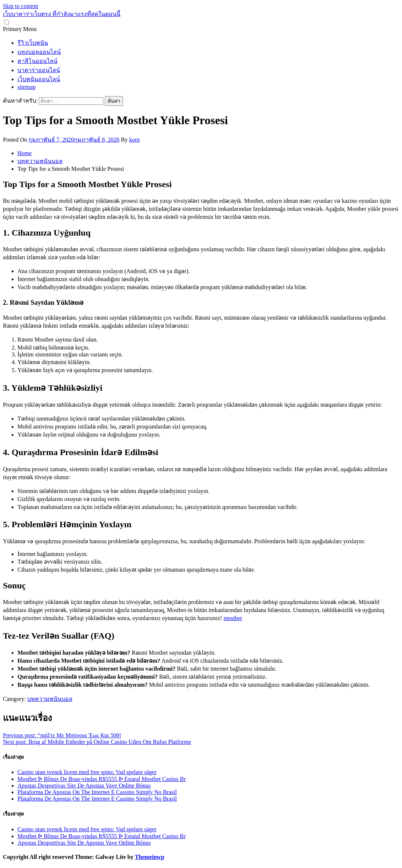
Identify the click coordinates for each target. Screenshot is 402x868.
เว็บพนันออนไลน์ (39, 79)
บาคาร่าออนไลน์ (39, 70)
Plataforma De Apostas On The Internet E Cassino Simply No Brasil (97, 792)
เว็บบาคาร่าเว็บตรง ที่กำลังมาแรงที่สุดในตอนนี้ (62, 14)
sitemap (27, 87)
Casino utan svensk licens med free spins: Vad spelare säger (87, 772)
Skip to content (21, 6)
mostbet (233, 618)
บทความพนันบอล (50, 699)
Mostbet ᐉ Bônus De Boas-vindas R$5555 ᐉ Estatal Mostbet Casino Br (102, 779)
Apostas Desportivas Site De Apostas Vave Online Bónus (84, 786)
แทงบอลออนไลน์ (39, 52)
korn (134, 140)
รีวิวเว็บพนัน (33, 43)
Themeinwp (150, 857)
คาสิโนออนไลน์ (37, 61)
